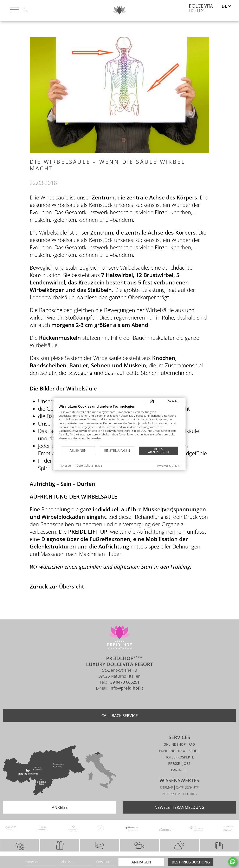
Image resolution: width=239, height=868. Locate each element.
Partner (178, 779)
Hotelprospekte (179, 766)
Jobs (186, 772)
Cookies (190, 803)
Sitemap (167, 796)
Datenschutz (187, 796)
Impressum (172, 803)
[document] (119, 425)
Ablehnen (78, 451)
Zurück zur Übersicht (57, 586)
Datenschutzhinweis (90, 465)
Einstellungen (117, 451)
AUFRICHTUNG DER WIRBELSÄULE (73, 497)
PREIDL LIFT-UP (88, 532)
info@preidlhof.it (126, 697)
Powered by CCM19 (169, 466)
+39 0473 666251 (124, 691)
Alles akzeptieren (158, 451)
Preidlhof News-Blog (178, 760)
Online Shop (175, 753)
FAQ (192, 753)
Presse (174, 772)
